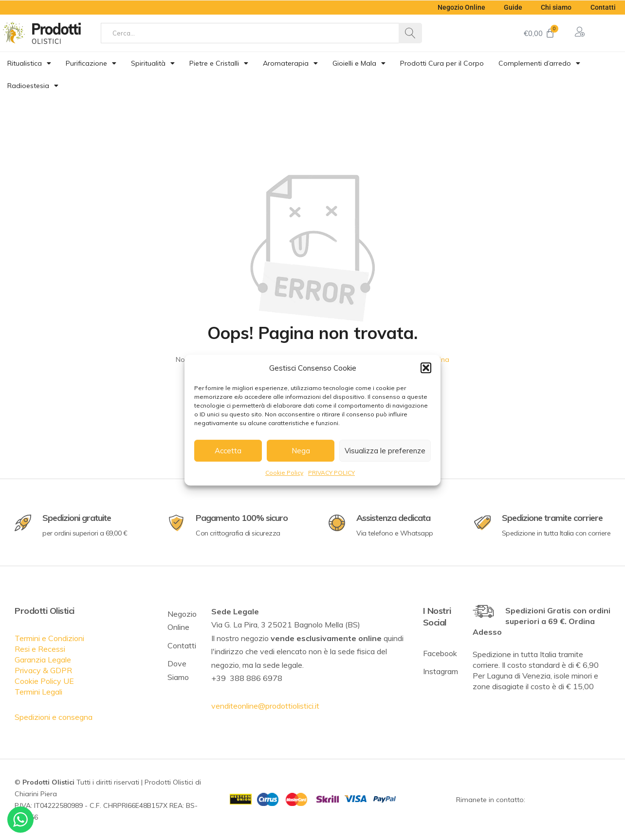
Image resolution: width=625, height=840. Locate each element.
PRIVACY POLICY (331, 473)
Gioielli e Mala (359, 63)
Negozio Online (459, 7)
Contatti (603, 7)
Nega (301, 451)
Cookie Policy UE (44, 681)
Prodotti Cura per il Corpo (442, 63)
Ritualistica (29, 63)
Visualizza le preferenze (385, 451)
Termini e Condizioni (49, 638)
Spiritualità (153, 63)
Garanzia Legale (43, 660)
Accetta (228, 451)
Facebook (440, 653)
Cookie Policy (284, 473)
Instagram (441, 671)
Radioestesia (33, 86)
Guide (511, 7)
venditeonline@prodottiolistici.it (265, 706)
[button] (426, 368)
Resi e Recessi (40, 649)
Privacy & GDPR (43, 670)
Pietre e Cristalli (219, 63)
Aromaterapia (290, 63)
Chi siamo (555, 7)
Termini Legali (38, 692)
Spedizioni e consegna (54, 717)
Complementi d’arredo (539, 63)
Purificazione (91, 63)
